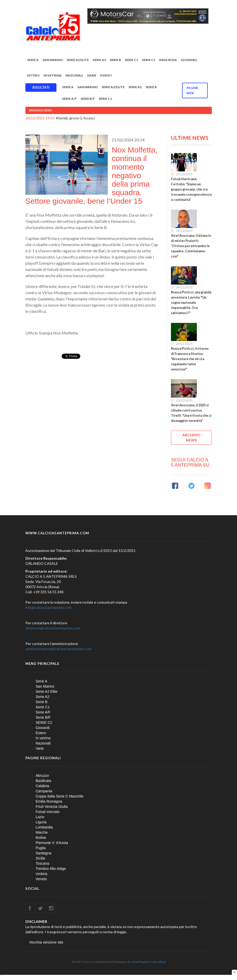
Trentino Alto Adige (51, 869)
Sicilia (41, 858)
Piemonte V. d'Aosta (52, 843)
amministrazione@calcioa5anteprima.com (58, 649)
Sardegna (44, 853)
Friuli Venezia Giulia (52, 807)
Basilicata (44, 781)
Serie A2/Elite (113, 87)
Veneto (41, 879)
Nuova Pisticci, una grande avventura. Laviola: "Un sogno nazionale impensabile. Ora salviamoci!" (191, 303)
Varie (92, 75)
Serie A (33, 60)
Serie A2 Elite (78, 60)
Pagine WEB (192, 90)
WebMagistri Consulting (149, 962)
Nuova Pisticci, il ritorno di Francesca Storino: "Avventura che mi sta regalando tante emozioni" (190, 359)
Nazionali (74, 75)
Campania (44, 791)
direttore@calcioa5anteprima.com (53, 628)
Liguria (41, 822)
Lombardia (44, 827)
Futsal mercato (48, 812)
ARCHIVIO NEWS (191, 438)
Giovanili (189, 60)
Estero (33, 75)
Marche (42, 832)
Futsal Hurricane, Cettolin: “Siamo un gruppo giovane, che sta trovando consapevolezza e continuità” (191, 189)
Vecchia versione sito (46, 942)
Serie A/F (69, 99)
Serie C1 (131, 60)
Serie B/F (88, 99)
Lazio (40, 817)
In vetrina (53, 75)
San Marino (53, 60)
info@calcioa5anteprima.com (48, 607)
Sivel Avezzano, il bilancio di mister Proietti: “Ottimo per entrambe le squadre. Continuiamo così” (191, 246)
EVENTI (106, 75)
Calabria (42, 786)
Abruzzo (42, 776)
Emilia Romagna (49, 801)
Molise (41, 838)
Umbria (42, 874)
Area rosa (168, 60)
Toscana (42, 863)
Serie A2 (99, 60)
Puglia (41, 848)
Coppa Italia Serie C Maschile (60, 796)
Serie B (115, 60)
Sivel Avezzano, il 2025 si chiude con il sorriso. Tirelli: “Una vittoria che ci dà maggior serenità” (191, 413)
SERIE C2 (149, 60)
